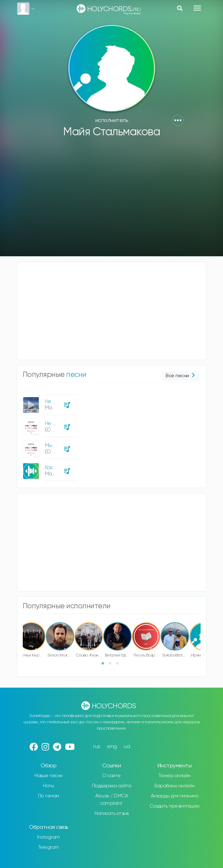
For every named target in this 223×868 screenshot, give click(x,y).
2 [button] (112, 666)
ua (127, 747)
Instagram (48, 837)
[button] (178, 120)
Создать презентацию (175, 806)
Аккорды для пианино (175, 796)
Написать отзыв (111, 813)
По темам (49, 796)
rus (97, 747)
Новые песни (48, 776)
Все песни (181, 376)
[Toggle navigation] (197, 8)
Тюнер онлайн (175, 776)
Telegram (49, 847)
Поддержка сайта (112, 786)
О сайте (111, 776)
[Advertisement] (112, 200)
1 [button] (105, 666)
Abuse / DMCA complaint (111, 800)
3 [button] (120, 666)
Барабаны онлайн (175, 786)
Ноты (48, 786)
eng (112, 747)
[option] (49, 435)
